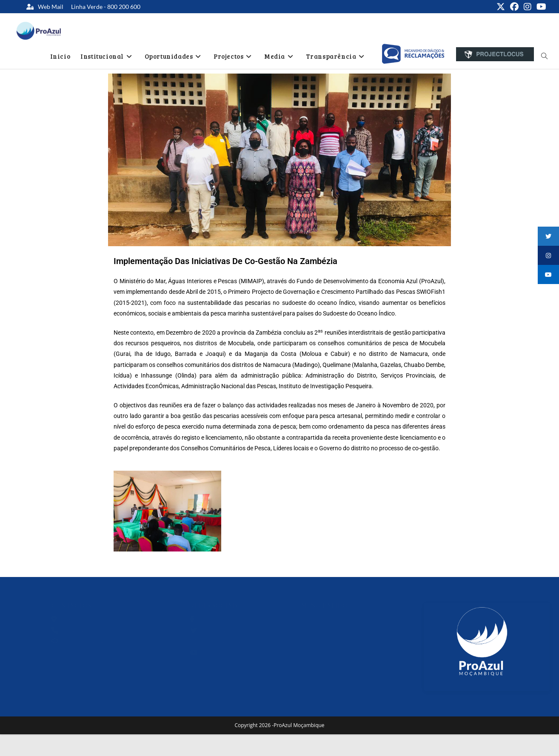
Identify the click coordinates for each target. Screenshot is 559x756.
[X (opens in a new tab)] (501, 7)
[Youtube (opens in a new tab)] (540, 7)
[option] (413, 54)
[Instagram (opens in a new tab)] (528, 7)
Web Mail (51, 7)
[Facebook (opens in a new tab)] (514, 7)
